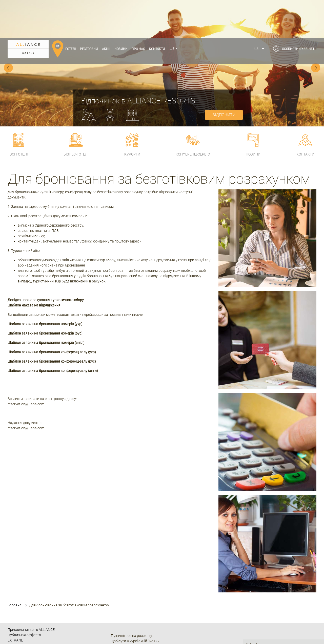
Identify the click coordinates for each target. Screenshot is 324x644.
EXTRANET (16, 602)
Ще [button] (172, 11)
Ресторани (89, 11)
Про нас (138, 11)
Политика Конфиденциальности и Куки (40, 608)
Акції (106, 11)
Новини (121, 11)
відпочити (224, 77)
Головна (15, 567)
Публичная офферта (24, 597)
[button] (259, 11)
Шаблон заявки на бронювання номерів (41, 286)
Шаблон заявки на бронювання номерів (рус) (45, 295)
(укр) (79, 286)
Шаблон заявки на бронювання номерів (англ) (46, 305)
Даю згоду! (283, 637)
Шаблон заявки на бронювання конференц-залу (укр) (52, 314)
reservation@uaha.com (26, 366)
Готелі (71, 11)
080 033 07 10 (138, 628)
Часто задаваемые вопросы (31, 613)
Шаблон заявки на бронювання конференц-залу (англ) (53, 333)
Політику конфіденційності (265, 616)
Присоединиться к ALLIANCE (31, 592)
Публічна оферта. (258, 630)
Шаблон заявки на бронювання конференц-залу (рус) (52, 323)
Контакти (157, 11)
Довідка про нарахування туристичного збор (45, 262)
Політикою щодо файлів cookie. (282, 625)
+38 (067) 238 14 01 (147, 635)
